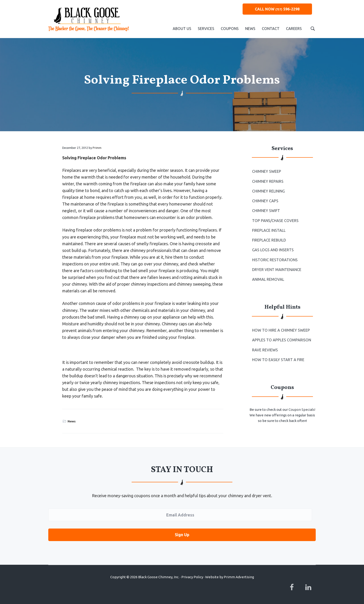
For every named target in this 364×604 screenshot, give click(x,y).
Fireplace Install (269, 230)
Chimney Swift (266, 211)
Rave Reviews (265, 350)
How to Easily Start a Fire (278, 359)
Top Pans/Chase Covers (275, 220)
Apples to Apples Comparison (281, 340)
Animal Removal (268, 279)
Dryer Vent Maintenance (277, 269)
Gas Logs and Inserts (273, 250)
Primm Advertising (239, 577)
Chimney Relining (268, 191)
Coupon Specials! (302, 409)
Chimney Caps (265, 201)
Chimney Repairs (268, 181)
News (72, 421)
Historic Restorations (275, 260)
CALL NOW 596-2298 (277, 9)
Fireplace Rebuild (269, 240)
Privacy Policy (192, 577)
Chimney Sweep (267, 171)
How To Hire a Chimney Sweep (281, 330)
